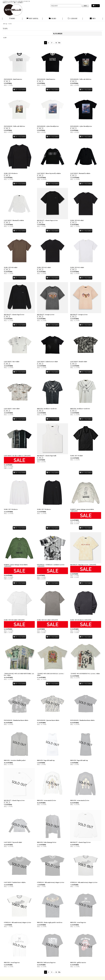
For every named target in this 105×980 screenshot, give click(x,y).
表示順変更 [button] (58, 34)
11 (56, 43)
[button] (12, 19)
